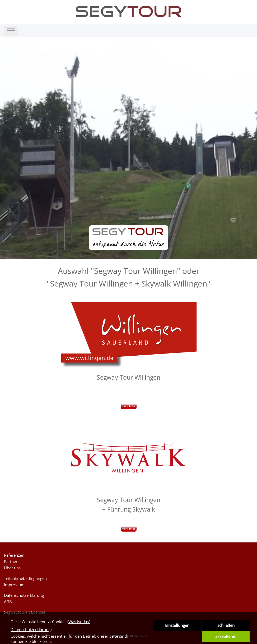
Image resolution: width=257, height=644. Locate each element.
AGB (8, 602)
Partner (11, 561)
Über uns (12, 568)
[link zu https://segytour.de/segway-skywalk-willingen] (129, 456)
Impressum (14, 585)
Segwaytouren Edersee (25, 612)
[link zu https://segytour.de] (129, 11)
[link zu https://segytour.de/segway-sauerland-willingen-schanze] (129, 334)
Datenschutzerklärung (24, 595)
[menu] (11, 30)
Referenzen (14, 555)
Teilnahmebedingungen (25, 578)
